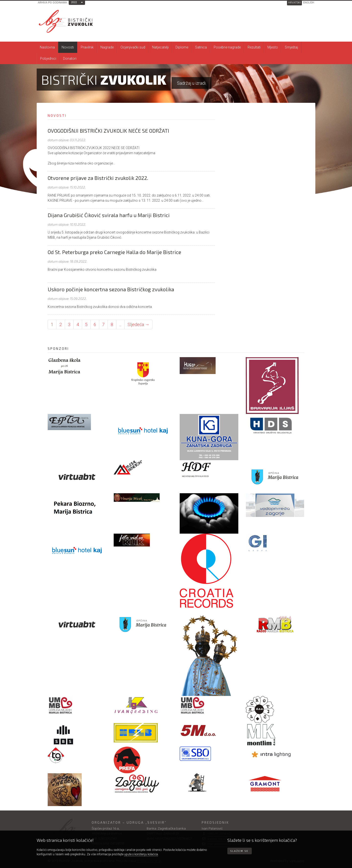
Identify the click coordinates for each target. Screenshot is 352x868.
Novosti (68, 47)
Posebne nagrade (227, 47)
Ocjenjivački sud (133, 47)
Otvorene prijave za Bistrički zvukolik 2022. (98, 178)
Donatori (70, 59)
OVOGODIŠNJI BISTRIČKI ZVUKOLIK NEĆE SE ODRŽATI (108, 131)
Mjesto (273, 47)
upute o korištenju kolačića (141, 854)
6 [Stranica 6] (95, 324)
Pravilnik (87, 47)
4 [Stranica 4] (78, 324)
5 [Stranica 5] (86, 324)
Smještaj (291, 47)
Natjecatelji (160, 47)
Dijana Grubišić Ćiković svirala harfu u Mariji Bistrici (109, 215)
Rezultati (254, 47)
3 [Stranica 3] (69, 324)
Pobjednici (48, 59)
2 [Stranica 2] (61, 324)
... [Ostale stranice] (120, 324)
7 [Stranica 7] (103, 324)
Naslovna (47, 47)
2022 (74, 2)
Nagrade (107, 47)
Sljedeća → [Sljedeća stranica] (138, 324)
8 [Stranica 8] (112, 324)
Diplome (182, 47)
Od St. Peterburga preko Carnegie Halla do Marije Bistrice (114, 252)
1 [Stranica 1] (52, 324)
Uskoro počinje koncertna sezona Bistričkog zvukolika (111, 289)
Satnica (201, 47)
